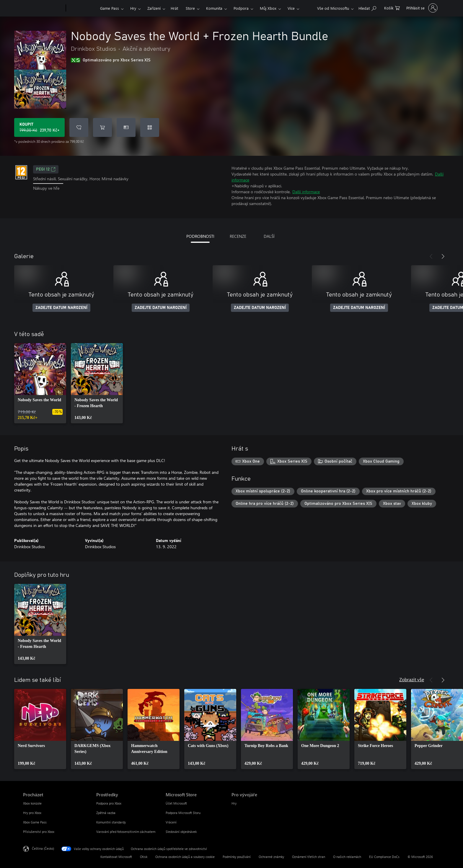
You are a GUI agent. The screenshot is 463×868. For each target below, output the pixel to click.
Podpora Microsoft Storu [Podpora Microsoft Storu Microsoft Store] (183, 813)
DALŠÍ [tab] (269, 236)
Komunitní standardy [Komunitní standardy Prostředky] (111, 822)
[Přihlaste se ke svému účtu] (421, 8)
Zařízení (154, 8)
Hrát (174, 8)
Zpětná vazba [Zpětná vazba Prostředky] (106, 813)
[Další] (443, 256)
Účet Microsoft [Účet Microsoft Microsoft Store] (176, 803)
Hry (133, 8)
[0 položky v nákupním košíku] (392, 8)
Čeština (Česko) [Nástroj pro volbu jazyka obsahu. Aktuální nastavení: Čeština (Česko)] (43, 848)
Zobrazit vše (412, 679)
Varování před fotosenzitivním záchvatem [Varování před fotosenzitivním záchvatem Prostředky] (126, 832)
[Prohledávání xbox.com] (367, 8)
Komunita (214, 8)
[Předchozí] (431, 256)
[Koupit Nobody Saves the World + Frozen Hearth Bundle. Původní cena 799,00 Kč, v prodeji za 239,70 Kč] (39, 127)
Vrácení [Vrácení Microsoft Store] (171, 822)
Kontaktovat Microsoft (116, 857)
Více (291, 8)
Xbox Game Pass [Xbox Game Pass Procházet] (35, 822)
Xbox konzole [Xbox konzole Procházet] (32, 803)
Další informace (306, 192)
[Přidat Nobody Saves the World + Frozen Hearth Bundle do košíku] (102, 127)
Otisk (144, 857)
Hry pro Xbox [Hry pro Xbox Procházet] (32, 813)
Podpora (241, 8)
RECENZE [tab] (238, 236)
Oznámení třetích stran (309, 857)
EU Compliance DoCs (384, 857)
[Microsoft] (43, 8)
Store (190, 8)
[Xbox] (82, 8)
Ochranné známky (271, 857)
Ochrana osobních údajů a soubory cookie (185, 857)
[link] (40, 383)
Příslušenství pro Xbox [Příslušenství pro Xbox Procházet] (39, 832)
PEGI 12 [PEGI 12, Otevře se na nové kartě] (46, 169)
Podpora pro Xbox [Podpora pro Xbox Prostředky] (109, 803)
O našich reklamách (347, 857)
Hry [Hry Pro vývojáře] (234, 803)
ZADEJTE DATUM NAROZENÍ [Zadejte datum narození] (61, 308)
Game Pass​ (110, 8)
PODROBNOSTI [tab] (200, 236)
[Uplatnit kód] (150, 127)
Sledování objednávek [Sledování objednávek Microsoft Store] (181, 832)
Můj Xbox (268, 8)
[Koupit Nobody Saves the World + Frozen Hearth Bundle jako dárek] (126, 127)
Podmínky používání (237, 857)
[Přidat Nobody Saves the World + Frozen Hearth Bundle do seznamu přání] (79, 127)
